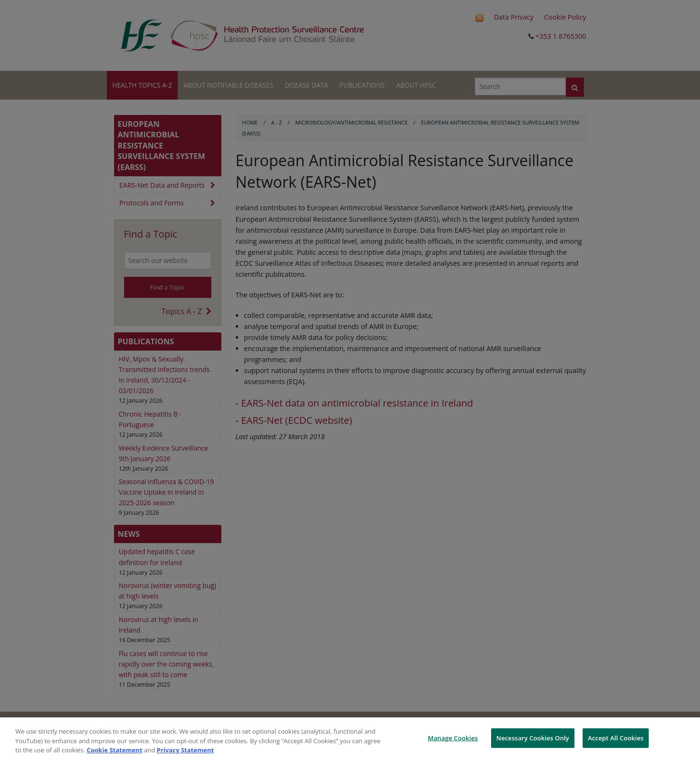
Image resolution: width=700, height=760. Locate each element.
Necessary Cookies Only (533, 737)
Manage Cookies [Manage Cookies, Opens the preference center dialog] (453, 737)
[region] (350, 739)
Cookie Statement (115, 750)
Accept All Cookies (616, 737)
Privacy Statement (185, 750)
